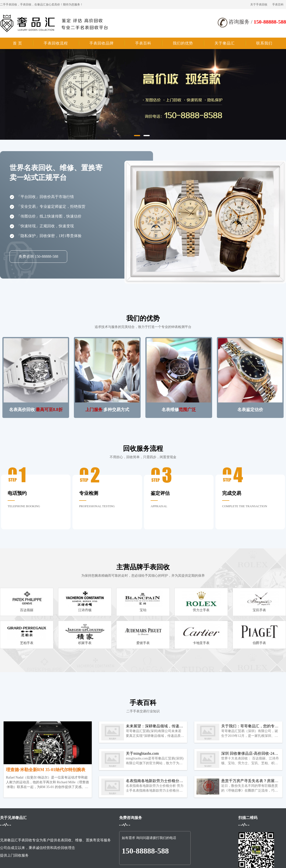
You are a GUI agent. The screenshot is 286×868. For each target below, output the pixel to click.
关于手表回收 (259, 5)
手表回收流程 (56, 43)
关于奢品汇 (225, 43)
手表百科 (278, 5)
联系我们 (264, 43)
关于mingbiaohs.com (142, 753)
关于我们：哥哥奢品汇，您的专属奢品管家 (250, 726)
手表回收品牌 (102, 43)
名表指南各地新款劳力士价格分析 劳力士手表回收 (154, 781)
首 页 (18, 43)
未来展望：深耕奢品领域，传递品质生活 (154, 726)
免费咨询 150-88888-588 (38, 256)
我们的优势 (183, 43)
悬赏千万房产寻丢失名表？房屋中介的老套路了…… (250, 781)
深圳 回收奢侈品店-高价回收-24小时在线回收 (250, 754)
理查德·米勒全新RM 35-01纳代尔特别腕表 (46, 770)
